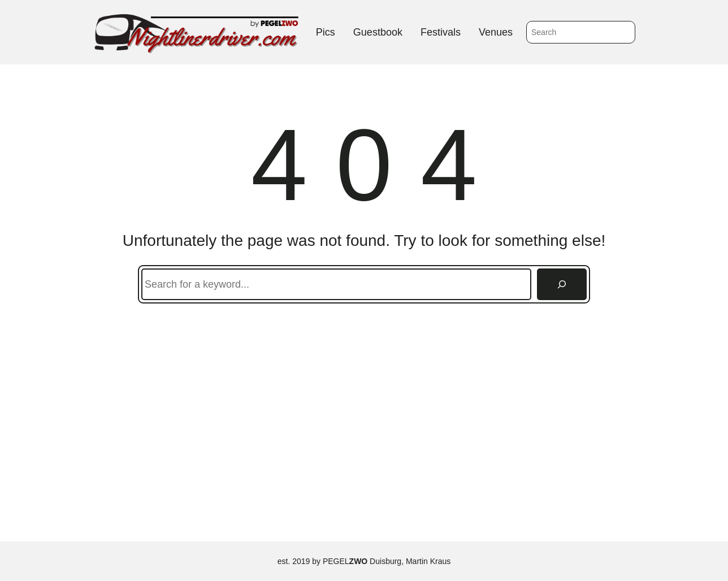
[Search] (562, 284)
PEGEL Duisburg (362, 561)
